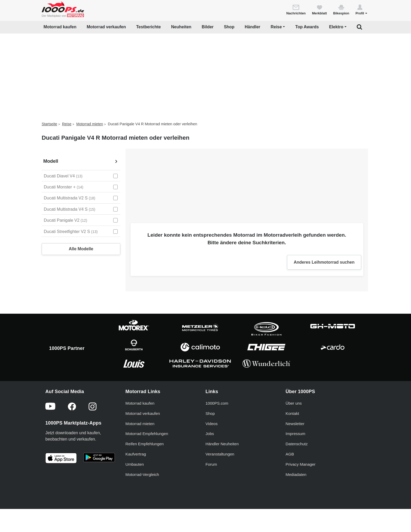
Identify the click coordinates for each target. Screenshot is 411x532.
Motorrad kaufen (60, 27)
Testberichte (149, 27)
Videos (212, 424)
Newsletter (295, 424)
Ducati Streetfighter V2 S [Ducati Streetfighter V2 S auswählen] (71, 232)
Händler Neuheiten (222, 444)
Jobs (210, 434)
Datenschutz (297, 444)
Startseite (49, 124)
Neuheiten (181, 27)
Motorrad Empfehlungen (147, 434)
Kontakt (293, 413)
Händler (253, 27)
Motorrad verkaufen (106, 27)
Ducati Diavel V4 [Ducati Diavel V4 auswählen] (63, 176)
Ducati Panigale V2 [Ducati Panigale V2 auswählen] (65, 220)
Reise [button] (276, 27)
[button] (361, 9)
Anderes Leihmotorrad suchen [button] (324, 262)
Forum (211, 464)
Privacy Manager (301, 464)
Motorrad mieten (90, 124)
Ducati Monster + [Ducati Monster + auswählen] (64, 187)
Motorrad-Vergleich (142, 474)
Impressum (296, 434)
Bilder (207, 27)
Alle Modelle (81, 249)
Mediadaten (296, 474)
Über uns (294, 403)
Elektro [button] (336, 27)
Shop (229, 27)
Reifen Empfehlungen (145, 444)
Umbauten (135, 464)
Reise (67, 124)
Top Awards (307, 27)
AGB (290, 454)
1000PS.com (217, 403)
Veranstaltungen (220, 454)
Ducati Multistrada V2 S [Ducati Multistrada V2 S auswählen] (70, 198)
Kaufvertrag (136, 454)
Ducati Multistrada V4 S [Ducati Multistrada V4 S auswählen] (70, 209)
